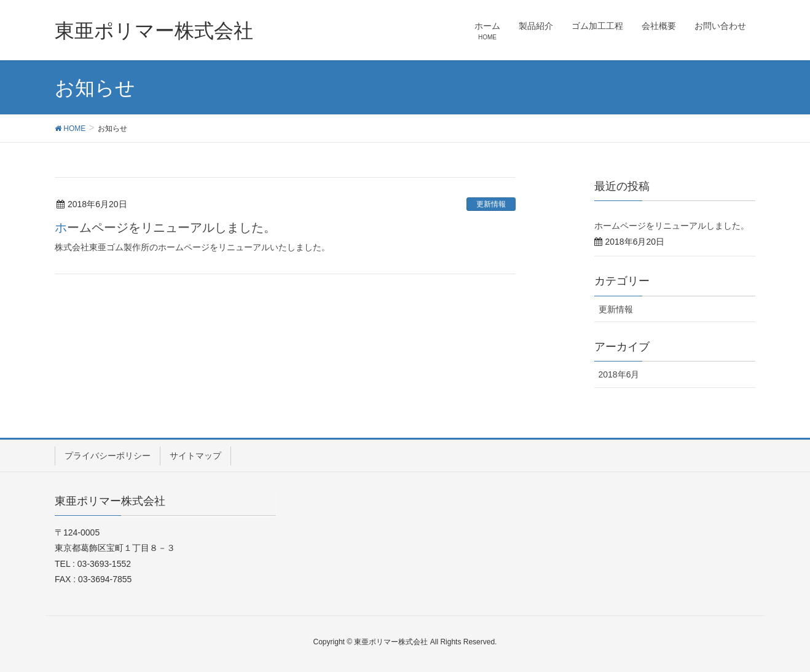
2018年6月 (619, 374)
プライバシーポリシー (108, 456)
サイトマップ (195, 456)
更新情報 (491, 204)
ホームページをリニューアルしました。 (165, 227)
